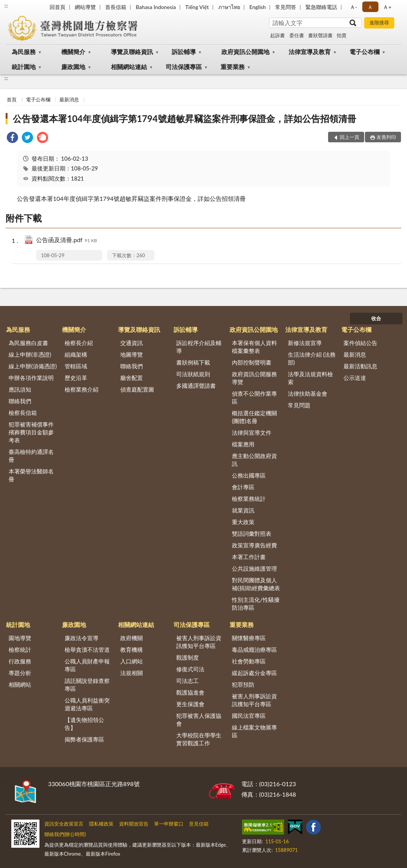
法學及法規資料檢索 (310, 378)
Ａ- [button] (353, 7)
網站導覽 (85, 7)
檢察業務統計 (249, 499)
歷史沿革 (76, 378)
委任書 (297, 35)
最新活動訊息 (360, 366)
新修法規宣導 (305, 343)
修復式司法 (190, 669)
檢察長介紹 (79, 343)
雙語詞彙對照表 (252, 533)
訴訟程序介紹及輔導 (199, 347)
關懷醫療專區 (249, 638)
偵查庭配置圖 (137, 389)
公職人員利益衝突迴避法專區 (87, 704)
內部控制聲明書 (252, 362)
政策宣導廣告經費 (254, 545)
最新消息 (69, 99)
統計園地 (24, 67)
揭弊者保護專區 (84, 739)
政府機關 (132, 638)
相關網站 (20, 684)
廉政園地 (73, 67)
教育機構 (132, 649)
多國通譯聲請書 (196, 386)
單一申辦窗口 (169, 824)
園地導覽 (20, 638)
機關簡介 (73, 52)
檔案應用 (243, 444)
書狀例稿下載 (193, 362)
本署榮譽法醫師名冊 (31, 475)
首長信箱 (116, 7)
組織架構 (76, 354)
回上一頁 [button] (350, 137)
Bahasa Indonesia (156, 7)
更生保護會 (190, 704)
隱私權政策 (101, 824)
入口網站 (132, 661)
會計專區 (243, 487)
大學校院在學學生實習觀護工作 (199, 739)
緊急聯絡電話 (321, 7)
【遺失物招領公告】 (84, 724)
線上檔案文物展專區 (254, 731)
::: (6, 6)
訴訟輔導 (184, 52)
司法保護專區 (184, 67)
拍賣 (342, 35)
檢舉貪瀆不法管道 (87, 649)
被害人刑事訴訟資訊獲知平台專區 (199, 642)
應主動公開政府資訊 (254, 460)
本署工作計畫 (249, 557)
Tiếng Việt (197, 7)
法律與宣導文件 (252, 432)
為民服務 (24, 52)
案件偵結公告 (360, 343)
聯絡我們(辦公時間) (65, 834)
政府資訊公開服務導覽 (254, 378)
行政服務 (20, 661)
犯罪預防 (243, 684)
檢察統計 (20, 649)
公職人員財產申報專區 (87, 665)
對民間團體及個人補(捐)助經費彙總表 (256, 584)
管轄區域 (76, 366)
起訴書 (278, 35)
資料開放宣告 (134, 824)
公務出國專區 (249, 475)
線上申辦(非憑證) (30, 354)
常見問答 (286, 7)
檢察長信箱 (23, 413)
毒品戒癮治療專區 (254, 649)
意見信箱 (199, 824)
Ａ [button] (370, 7)
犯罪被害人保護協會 (199, 720)
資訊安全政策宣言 (64, 824)
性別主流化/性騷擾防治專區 (256, 604)
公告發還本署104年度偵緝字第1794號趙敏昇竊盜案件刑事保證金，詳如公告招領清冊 (184, 118)
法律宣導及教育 (310, 52)
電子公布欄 (365, 52)
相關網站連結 (129, 67)
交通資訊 (132, 343)
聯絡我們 (20, 401)
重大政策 (243, 522)
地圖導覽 (132, 354)
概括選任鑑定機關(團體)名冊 (254, 417)
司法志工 (188, 681)
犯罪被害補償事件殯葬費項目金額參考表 (31, 432)
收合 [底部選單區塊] (376, 318)
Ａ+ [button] (387, 7)
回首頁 (57, 7)
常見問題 (299, 405)
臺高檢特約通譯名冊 (31, 456)
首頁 (12, 99)
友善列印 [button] (386, 137)
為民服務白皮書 (28, 343)
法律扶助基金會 (308, 393)
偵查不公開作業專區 (254, 397)
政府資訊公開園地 (245, 52)
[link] (12, 138)
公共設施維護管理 (254, 568)
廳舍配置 (132, 378)
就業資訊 (243, 510)
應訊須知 (20, 389)
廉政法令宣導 (82, 638)
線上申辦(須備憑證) (33, 366)
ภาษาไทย (229, 7)
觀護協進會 (190, 692)
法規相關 (132, 673)
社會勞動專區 (249, 661)
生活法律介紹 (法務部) (312, 358)
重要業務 (233, 67)
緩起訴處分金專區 (254, 673)
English (258, 7)
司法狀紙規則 (193, 374)
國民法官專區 (249, 716)
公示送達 (355, 378)
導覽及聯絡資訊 (132, 52)
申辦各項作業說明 (31, 378)
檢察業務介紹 (82, 389)
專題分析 (20, 673)
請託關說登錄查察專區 (87, 685)
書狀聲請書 (320, 35)
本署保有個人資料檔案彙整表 (254, 347)
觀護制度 (188, 657)
